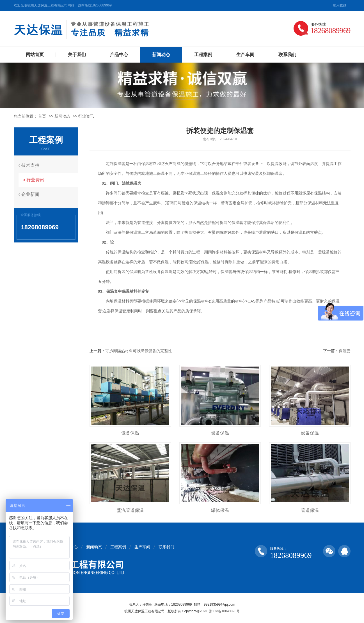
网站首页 (35, 55)
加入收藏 (340, 5)
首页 (42, 116)
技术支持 (32, 165)
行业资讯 (86, 116)
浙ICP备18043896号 (224, 611)
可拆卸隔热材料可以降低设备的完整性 (139, 351)
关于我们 (77, 55)
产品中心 (119, 55)
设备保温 (130, 433)
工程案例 (203, 55)
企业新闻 (32, 193)
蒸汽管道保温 (130, 510)
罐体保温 (220, 510)
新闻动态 (161, 55)
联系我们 (287, 55)
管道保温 (310, 510)
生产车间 (245, 55)
